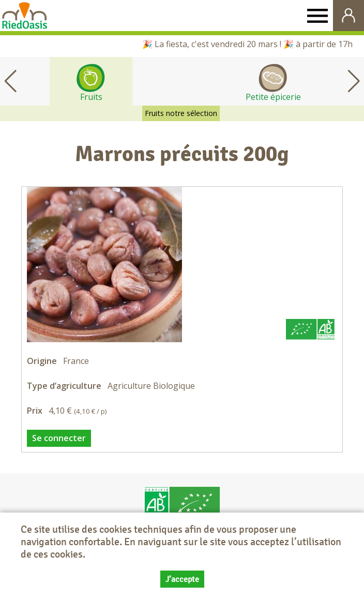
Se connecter (59, 438)
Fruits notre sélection (181, 113)
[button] (354, 81)
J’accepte (182, 580)
